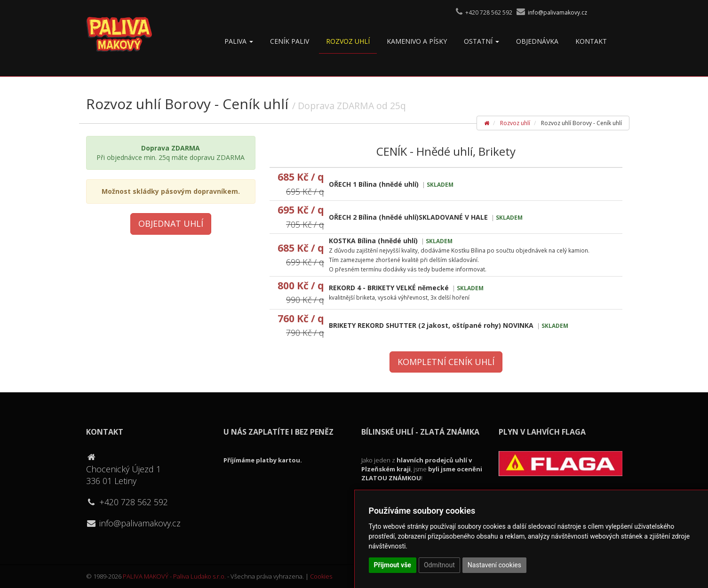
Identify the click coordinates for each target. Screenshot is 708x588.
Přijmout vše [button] (393, 565)
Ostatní (481, 41)
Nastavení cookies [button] (494, 565)
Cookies (321, 576)
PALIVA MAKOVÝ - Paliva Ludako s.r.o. (174, 576)
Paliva (239, 41)
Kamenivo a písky (417, 41)
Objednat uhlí (171, 223)
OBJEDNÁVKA (537, 41)
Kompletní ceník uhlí (446, 362)
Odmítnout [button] (439, 565)
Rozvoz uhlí (348, 41)
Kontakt (591, 41)
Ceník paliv (290, 41)
